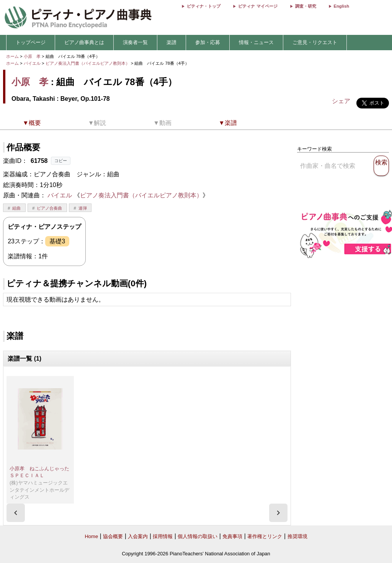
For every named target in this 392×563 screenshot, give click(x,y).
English (341, 6)
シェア (341, 101)
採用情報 (163, 536)
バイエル (32, 63)
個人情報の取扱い (198, 536)
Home (91, 536)
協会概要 (113, 536)
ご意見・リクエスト (315, 42)
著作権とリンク (265, 536)
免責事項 (232, 536)
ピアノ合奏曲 (49, 208)
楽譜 (171, 42)
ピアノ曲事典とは (84, 42)
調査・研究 (306, 6)
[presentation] (16, 513)
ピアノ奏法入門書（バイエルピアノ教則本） (88, 63)
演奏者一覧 (135, 42)
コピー (61, 161)
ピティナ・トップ (204, 6)
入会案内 (138, 536)
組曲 (16, 208)
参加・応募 (208, 42)
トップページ (31, 42)
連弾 (83, 208)
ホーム (12, 56)
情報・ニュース (256, 42)
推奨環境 (297, 536)
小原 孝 (32, 56)
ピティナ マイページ (258, 6)
